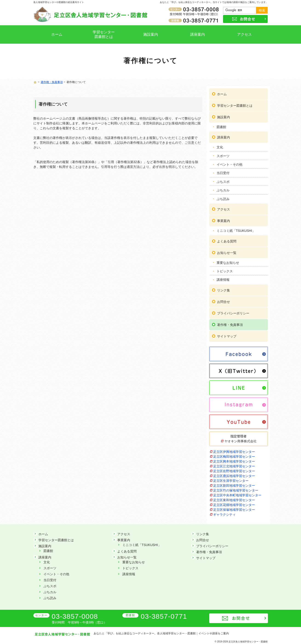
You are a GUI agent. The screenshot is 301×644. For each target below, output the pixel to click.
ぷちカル (223, 188)
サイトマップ (227, 334)
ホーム (222, 92)
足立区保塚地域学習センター (234, 507)
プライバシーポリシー (233, 311)
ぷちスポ (223, 179)
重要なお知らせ (228, 260)
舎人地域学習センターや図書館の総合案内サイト (59, 2)
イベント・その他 (229, 162)
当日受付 (223, 171)
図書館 (221, 125)
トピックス (225, 269)
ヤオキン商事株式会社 (241, 439)
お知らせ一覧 (227, 250)
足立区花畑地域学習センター (234, 503)
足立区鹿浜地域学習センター (234, 474)
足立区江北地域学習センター (234, 464)
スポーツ (223, 154)
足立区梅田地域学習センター (234, 454)
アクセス (224, 207)
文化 (220, 145)
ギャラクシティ (224, 512)
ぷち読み (223, 197)
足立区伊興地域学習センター (234, 449)
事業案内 (224, 218)
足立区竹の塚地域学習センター (236, 488)
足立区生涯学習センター (231, 478)
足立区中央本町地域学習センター (237, 493)
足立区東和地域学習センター (234, 498)
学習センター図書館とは (235, 103)
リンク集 (224, 288)
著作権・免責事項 (230, 322)
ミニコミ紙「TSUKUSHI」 (236, 228)
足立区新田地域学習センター (234, 483)
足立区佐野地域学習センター (234, 469)
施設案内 (224, 115)
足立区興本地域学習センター (234, 459)
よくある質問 (227, 239)
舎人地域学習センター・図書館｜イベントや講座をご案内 (193, 633)
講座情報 (223, 277)
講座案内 (224, 135)
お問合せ (224, 299)
